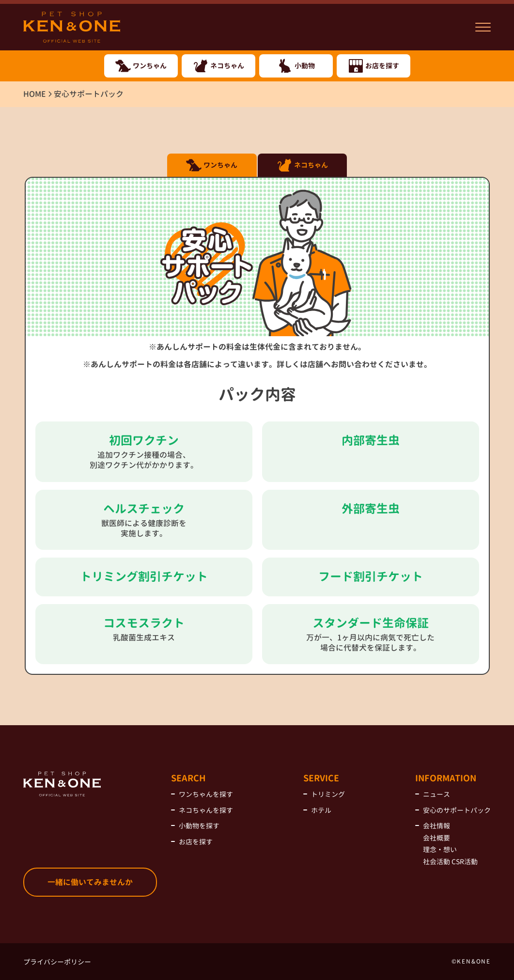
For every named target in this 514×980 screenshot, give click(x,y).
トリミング (328, 794)
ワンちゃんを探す (206, 794)
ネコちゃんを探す (206, 810)
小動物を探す (199, 826)
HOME (35, 94)
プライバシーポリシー (57, 962)
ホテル (321, 810)
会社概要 (436, 838)
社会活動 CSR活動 (450, 862)
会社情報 (436, 826)
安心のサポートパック (457, 810)
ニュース (436, 794)
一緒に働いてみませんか (90, 882)
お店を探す (196, 842)
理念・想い (440, 849)
